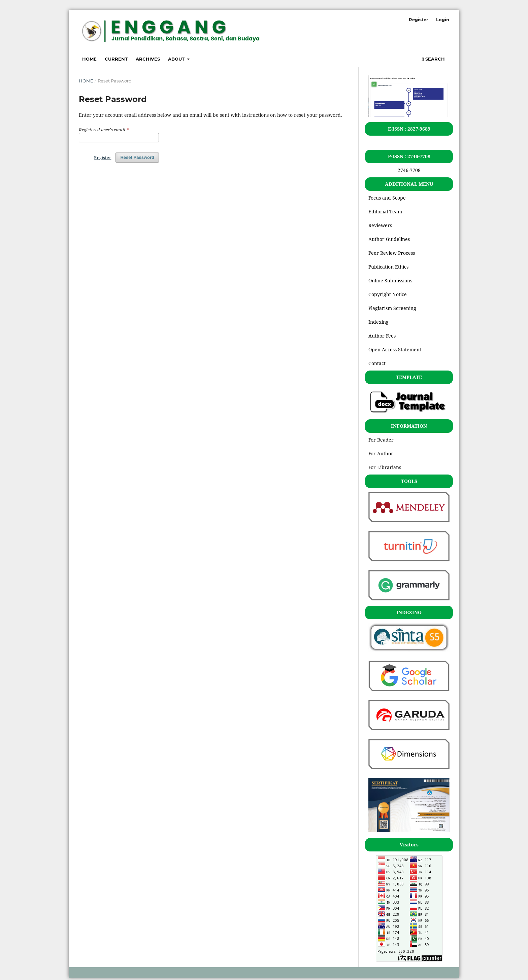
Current (116, 59)
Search (433, 59)
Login (443, 20)
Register (419, 20)
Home (89, 59)
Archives (148, 59)
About (177, 59)
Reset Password (137, 157)
